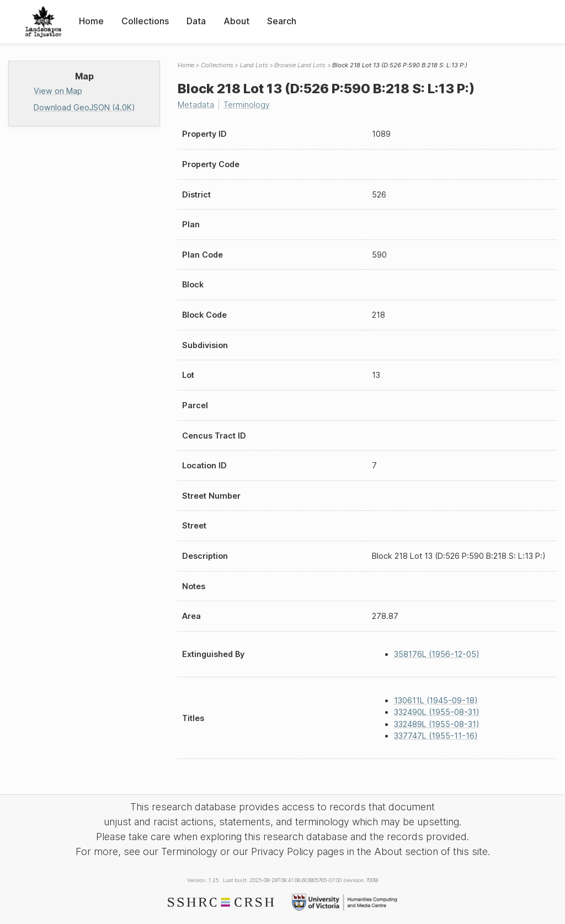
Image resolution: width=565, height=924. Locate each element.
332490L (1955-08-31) (437, 712)
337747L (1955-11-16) (436, 736)
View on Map (58, 91)
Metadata (196, 105)
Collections (145, 21)
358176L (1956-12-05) (437, 654)
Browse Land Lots (300, 65)
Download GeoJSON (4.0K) (84, 107)
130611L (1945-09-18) (436, 700)
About (236, 21)
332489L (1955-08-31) (437, 724)
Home (91, 21)
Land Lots (254, 65)
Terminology (247, 105)
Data (196, 21)
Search (282, 21)
